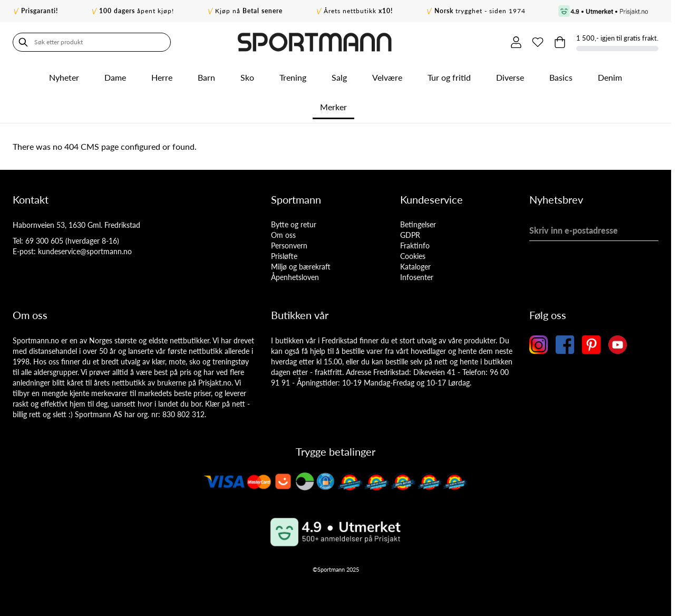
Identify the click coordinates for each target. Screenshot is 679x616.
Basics (561, 77)
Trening (293, 77)
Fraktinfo (415, 246)
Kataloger (415, 267)
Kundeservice (431, 199)
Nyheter (64, 77)
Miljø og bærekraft (301, 267)
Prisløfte (284, 256)
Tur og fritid (449, 77)
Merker (333, 107)
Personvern (289, 246)
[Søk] (23, 42)
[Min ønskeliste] (538, 42)
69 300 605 (44, 241)
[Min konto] (516, 42)
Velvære (387, 77)
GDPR (410, 235)
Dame (115, 77)
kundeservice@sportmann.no (85, 251)
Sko (247, 77)
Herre (162, 77)
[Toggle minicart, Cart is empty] (560, 42)
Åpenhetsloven (295, 277)
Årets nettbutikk (358, 11)
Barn (206, 77)
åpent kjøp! (137, 11)
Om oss (283, 235)
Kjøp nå (249, 11)
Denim (610, 77)
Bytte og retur (294, 224)
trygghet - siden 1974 (480, 11)
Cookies (413, 256)
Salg (339, 77)
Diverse (510, 77)
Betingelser (418, 224)
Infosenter (417, 277)
